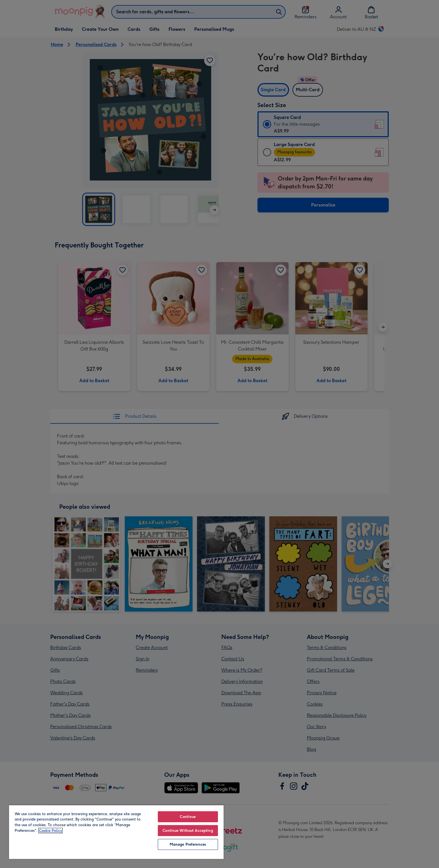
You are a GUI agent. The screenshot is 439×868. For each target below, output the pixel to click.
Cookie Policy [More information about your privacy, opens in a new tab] (51, 831)
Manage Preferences (188, 844)
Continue (188, 817)
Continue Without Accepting (188, 831)
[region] (116, 832)
